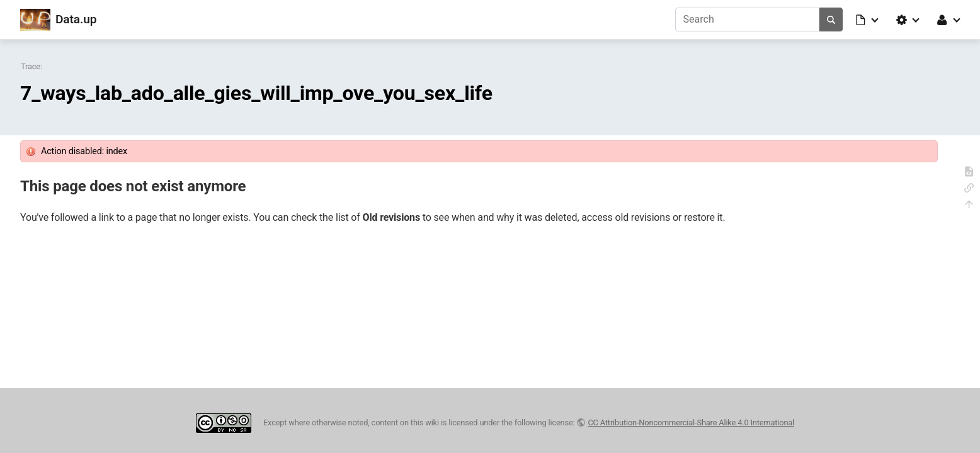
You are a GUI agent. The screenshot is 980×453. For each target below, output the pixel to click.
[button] (868, 20)
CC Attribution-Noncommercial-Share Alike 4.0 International (691, 422)
